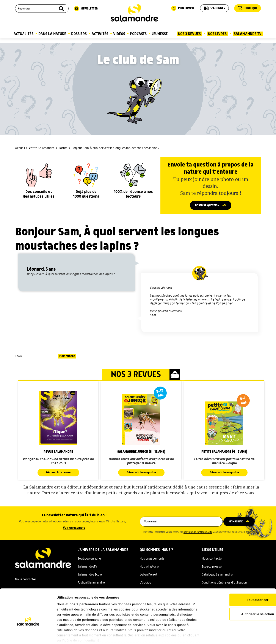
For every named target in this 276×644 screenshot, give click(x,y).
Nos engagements (152, 559)
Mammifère (67, 357)
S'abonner (214, 8)
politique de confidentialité (198, 533)
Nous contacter (212, 559)
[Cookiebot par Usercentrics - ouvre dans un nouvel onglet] (28, 636)
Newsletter (86, 9)
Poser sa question (207, 206)
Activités (100, 34)
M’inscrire (238, 522)
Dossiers (79, 34)
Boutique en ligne (89, 559)
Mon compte (183, 8)
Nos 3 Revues (189, 34)
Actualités (24, 34)
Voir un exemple (74, 528)
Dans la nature (52, 34)
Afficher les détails (238, 635)
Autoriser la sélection (240, 592)
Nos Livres (217, 34)
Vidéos (119, 34)
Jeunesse (160, 34)
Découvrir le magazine (141, 473)
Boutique (248, 8)
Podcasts (138, 34)
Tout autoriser (240, 578)
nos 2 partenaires (84, 582)
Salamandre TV (248, 34)
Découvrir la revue (58, 473)
